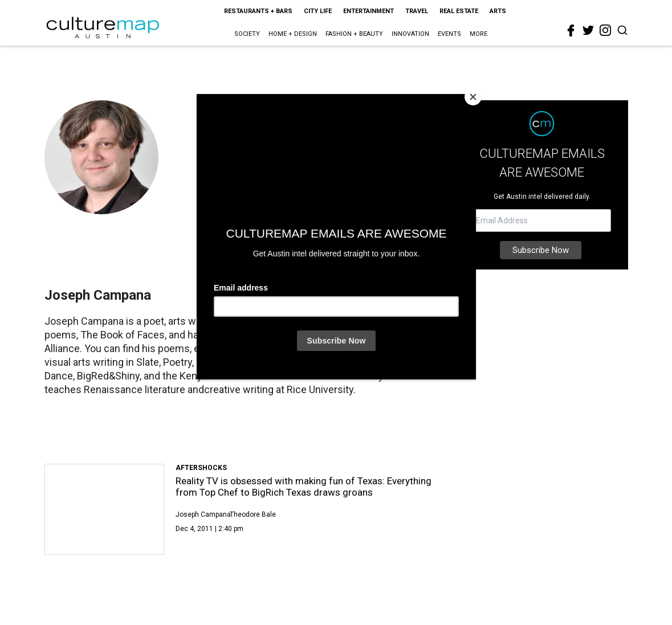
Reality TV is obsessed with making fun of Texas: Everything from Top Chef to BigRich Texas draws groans (304, 487)
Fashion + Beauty (354, 34)
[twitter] (588, 30)
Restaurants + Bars (258, 11)
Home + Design (293, 34)
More (478, 34)
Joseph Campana (203, 514)
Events (449, 34)
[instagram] (605, 30)
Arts (498, 11)
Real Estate (459, 11)
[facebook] (571, 31)
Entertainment (368, 11)
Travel (417, 11)
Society (247, 34)
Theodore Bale (253, 514)
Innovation (410, 34)
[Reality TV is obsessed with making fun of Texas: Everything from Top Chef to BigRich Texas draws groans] (105, 509)
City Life (318, 11)
